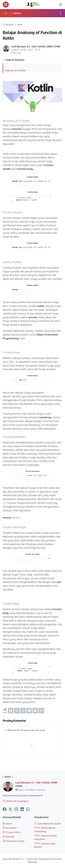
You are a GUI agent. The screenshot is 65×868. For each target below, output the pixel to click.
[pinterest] (35, 711)
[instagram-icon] (16, 809)
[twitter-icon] (10, 809)
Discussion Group (14, 841)
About (7, 824)
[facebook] (11, 711)
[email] (41, 711)
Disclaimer (10, 828)
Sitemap (8, 837)
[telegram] (29, 711)
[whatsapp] (23, 711)
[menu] (6, 5)
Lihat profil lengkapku (16, 801)
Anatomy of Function (15, 71)
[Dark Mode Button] (60, 5)
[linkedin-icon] (22, 809)
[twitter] (17, 711)
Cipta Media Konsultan (48, 824)
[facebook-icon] (5, 809)
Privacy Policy (12, 832)
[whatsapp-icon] (28, 809)
